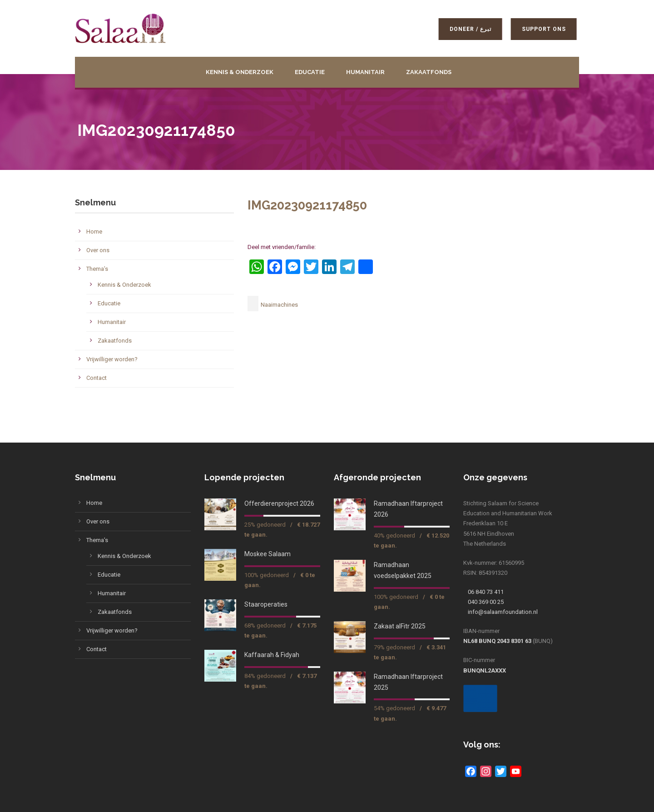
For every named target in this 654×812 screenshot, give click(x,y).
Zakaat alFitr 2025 (400, 626)
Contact (97, 378)
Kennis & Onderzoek (240, 72)
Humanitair (365, 72)
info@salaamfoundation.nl (503, 612)
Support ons (546, 29)
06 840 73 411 (486, 592)
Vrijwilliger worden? (112, 359)
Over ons (98, 250)
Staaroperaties (266, 604)
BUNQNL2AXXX (485, 670)
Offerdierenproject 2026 (279, 503)
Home (94, 232)
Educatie (310, 72)
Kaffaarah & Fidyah (272, 655)
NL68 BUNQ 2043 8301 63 (497, 641)
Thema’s (97, 269)
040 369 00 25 (486, 602)
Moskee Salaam (268, 554)
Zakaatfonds (429, 72)
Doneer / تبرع (472, 29)
